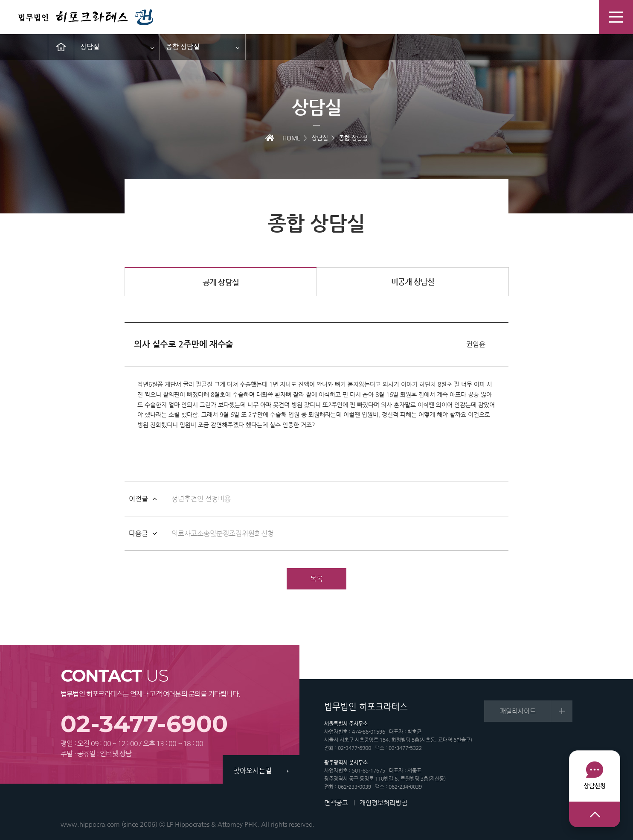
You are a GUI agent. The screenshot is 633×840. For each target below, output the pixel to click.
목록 (316, 579)
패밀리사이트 (518, 711)
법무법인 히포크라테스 (85, 17)
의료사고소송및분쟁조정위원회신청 (223, 534)
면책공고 (336, 803)
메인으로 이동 (61, 47)
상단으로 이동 (595, 814)
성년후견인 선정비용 (201, 499)
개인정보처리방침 (383, 803)
